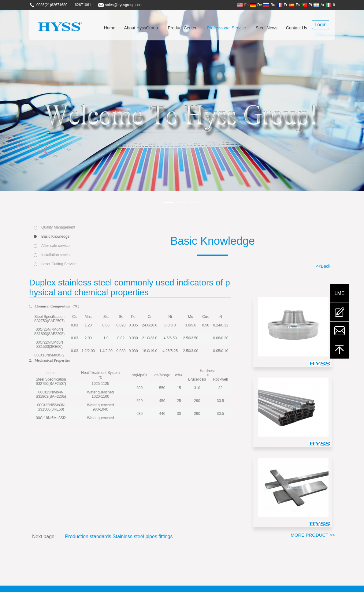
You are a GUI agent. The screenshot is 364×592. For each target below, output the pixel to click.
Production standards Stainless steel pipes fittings (119, 536)
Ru (269, 5)
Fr (282, 5)
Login (320, 25)
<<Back (323, 266)
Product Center (182, 28)
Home (110, 28)
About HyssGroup (141, 28)
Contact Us (297, 28)
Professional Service (226, 28)
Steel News (267, 28)
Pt (307, 5)
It (330, 5)
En (243, 5)
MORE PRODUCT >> (313, 535)
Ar (319, 5)
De (256, 5)
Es (294, 5)
